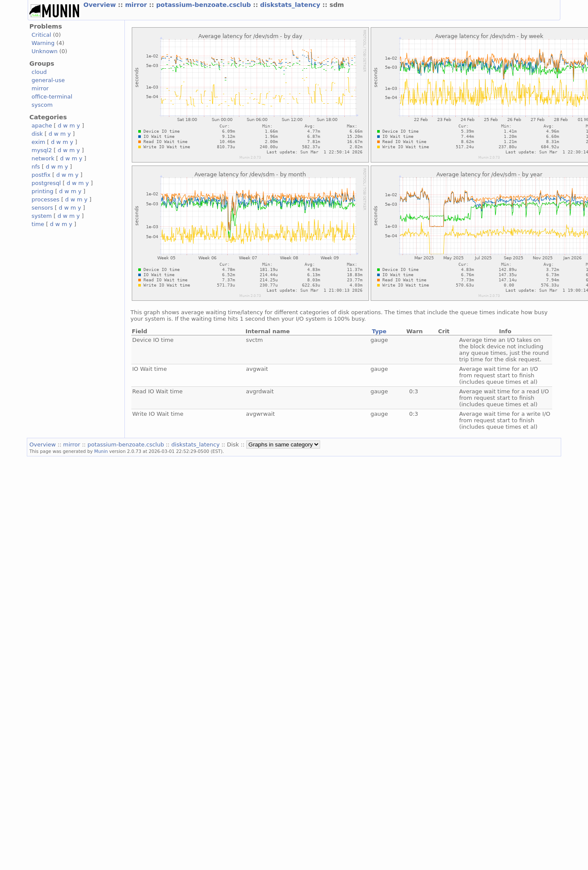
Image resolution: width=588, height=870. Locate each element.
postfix (41, 175)
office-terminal (52, 97)
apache (42, 126)
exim (38, 142)
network (43, 158)
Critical (41, 35)
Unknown (44, 51)
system (42, 216)
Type (379, 331)
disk (37, 134)
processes (46, 199)
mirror (137, 5)
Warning (43, 43)
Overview (101, 5)
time (38, 224)
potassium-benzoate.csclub (204, 5)
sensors (42, 208)
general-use (48, 80)
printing (42, 191)
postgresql (46, 183)
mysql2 (42, 150)
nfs (36, 167)
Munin (101, 451)
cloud (39, 72)
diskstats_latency (291, 5)
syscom (42, 105)
